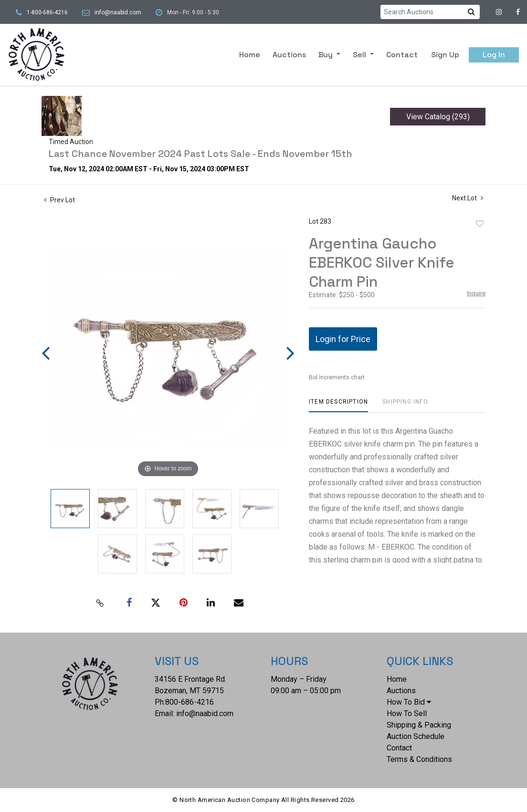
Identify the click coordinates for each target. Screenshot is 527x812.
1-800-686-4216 (47, 12)
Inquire (476, 293)
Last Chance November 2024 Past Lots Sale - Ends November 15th (200, 154)
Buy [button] (327, 55)
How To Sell (407, 713)
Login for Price (343, 339)
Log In (494, 55)
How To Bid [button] (409, 702)
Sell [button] (360, 55)
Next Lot (468, 198)
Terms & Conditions (419, 759)
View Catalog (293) (438, 117)
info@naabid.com (118, 12)
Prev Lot (59, 200)
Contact (402, 55)
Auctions (289, 55)
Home (250, 55)
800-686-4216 (190, 702)
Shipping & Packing (419, 725)
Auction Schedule (416, 736)
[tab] (338, 405)
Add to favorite (480, 224)
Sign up (445, 55)
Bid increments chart (337, 377)
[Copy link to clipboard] (100, 603)
